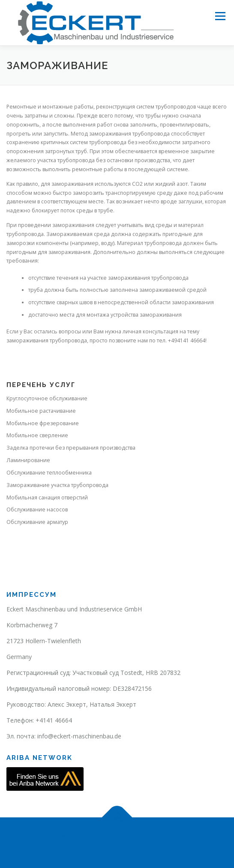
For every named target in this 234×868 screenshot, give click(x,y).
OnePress (101, 848)
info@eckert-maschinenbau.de (79, 736)
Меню (220, 16)
